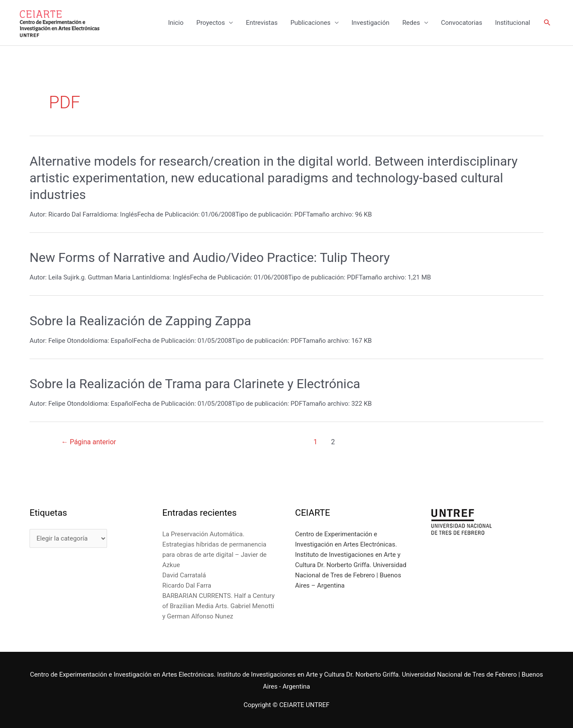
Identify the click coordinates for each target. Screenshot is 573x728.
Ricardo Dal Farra (187, 585)
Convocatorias (462, 23)
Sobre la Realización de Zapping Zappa (140, 321)
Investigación (371, 23)
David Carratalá (184, 575)
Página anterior (89, 442)
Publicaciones (310, 23)
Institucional (513, 23)
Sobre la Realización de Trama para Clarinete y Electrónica (195, 384)
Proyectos (210, 23)
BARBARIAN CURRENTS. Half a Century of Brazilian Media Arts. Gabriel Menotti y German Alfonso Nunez (218, 606)
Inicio (176, 23)
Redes (411, 23)
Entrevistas (262, 23)
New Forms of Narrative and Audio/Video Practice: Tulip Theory (210, 257)
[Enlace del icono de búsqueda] (547, 23)
